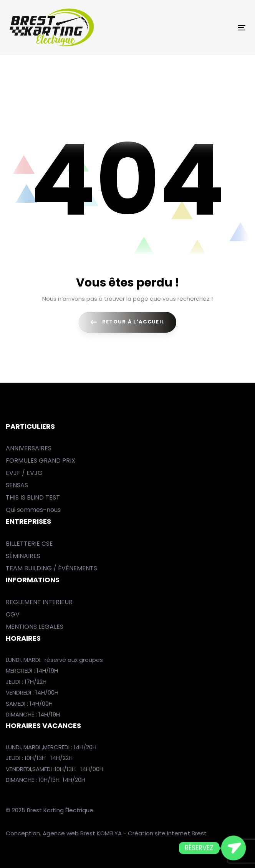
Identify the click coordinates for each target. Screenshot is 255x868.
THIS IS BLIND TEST (33, 497)
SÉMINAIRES (23, 556)
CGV (13, 614)
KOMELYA (110, 833)
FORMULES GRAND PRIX (41, 461)
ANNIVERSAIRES (29, 448)
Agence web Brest (69, 833)
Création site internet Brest (167, 833)
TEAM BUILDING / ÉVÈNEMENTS (51, 568)
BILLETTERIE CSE (29, 544)
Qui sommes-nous (33, 510)
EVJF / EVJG (24, 473)
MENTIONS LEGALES (35, 627)
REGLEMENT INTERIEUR (39, 602)
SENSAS (17, 485)
